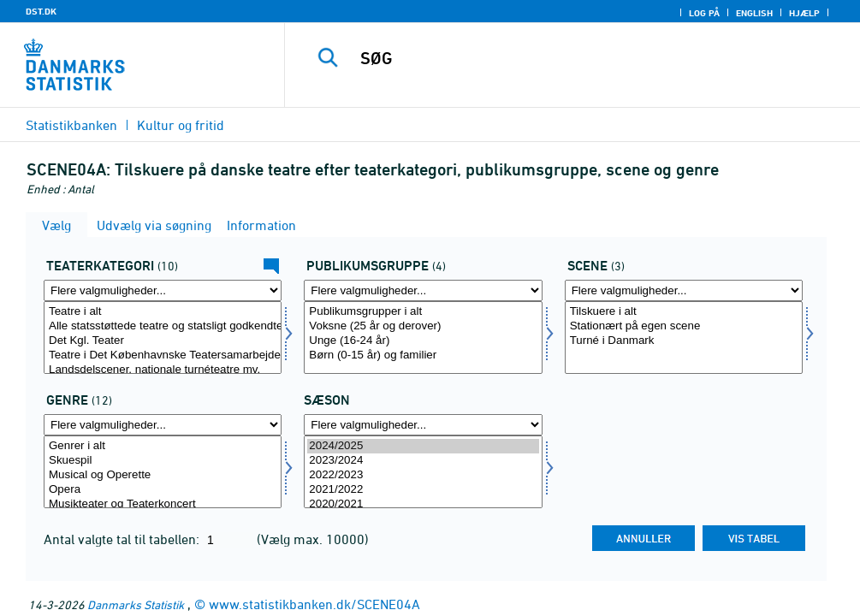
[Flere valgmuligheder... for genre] (163, 425)
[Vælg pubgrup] (423, 338)
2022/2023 (423, 475)
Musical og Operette (163, 475)
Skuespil (163, 461)
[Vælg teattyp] (163, 338)
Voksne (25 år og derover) (423, 326)
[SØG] (581, 58)
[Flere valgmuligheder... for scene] (684, 290)
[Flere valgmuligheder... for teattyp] (163, 290)
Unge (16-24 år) (423, 341)
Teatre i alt (163, 312)
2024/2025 (423, 446)
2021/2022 (423, 490)
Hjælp (804, 13)
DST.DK (41, 11)
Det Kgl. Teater (163, 341)
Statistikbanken (71, 125)
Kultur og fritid (181, 125)
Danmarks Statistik (136, 604)
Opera (163, 490)
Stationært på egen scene (684, 326)
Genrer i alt (163, 446)
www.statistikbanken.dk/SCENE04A (314, 604)
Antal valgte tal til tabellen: (123, 539)
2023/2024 (423, 461)
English (754, 13)
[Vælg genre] (163, 472)
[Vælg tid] (423, 472)
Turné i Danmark (684, 341)
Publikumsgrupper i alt (423, 312)
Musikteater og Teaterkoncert (163, 504)
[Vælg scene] (684, 338)
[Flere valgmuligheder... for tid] (423, 425)
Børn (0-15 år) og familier (423, 355)
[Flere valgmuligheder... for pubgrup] (423, 290)
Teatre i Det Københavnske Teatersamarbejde (163, 355)
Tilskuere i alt (684, 312)
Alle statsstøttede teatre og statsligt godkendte (163, 326)
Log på (704, 13)
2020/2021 (423, 504)
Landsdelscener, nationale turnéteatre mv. (163, 370)
